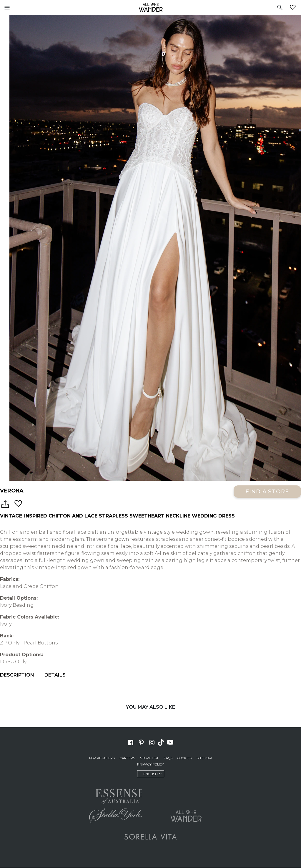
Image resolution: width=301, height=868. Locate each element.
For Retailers (102, 758)
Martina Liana (186, 794)
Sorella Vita (151, 837)
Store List (149, 758)
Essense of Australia (115, 796)
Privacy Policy (150, 765)
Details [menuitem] (55, 675)
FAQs (168, 758)
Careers (127, 758)
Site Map (204, 758)
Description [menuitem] (17, 675)
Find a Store (267, 492)
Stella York (115, 816)
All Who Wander (150, 7)
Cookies (184, 758)
